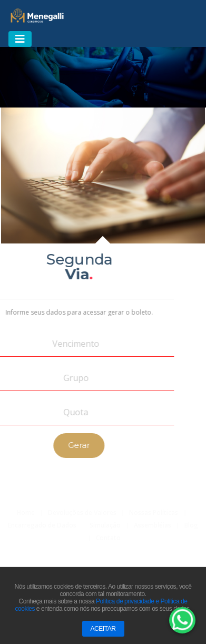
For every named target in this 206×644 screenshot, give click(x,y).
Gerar (66, 445)
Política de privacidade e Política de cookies (101, 606)
